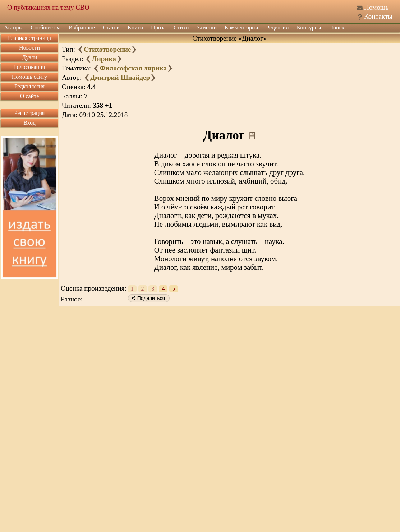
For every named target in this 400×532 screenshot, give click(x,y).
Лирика (104, 59)
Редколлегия (29, 86)
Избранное (82, 27)
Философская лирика (133, 68)
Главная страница (29, 38)
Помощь (376, 7)
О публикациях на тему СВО (48, 7)
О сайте (30, 96)
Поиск (337, 27)
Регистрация (30, 113)
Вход (29, 123)
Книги (135, 27)
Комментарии (241, 27)
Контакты (378, 16)
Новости (29, 48)
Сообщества (45, 27)
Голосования (29, 67)
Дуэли (29, 57)
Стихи (181, 27)
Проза (158, 27)
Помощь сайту (30, 77)
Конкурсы (309, 27)
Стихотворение (107, 49)
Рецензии (277, 27)
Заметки (207, 27)
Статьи (111, 27)
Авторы (13, 27)
